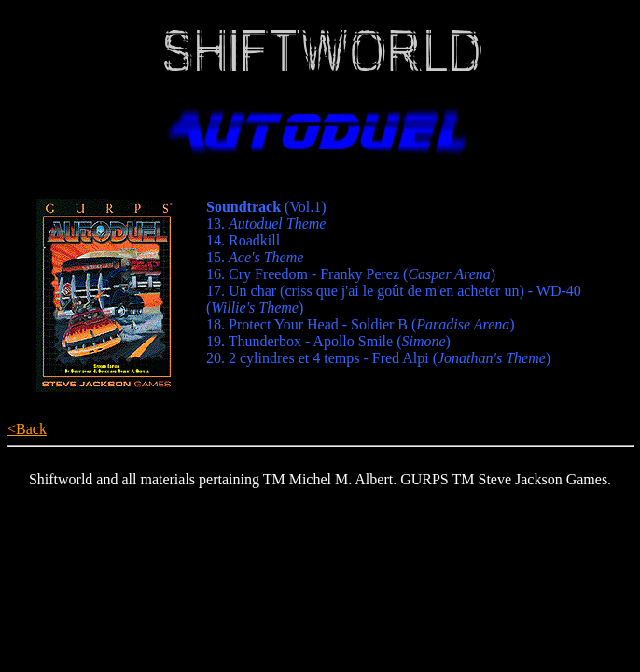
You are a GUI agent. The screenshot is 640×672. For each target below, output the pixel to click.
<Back (27, 429)
